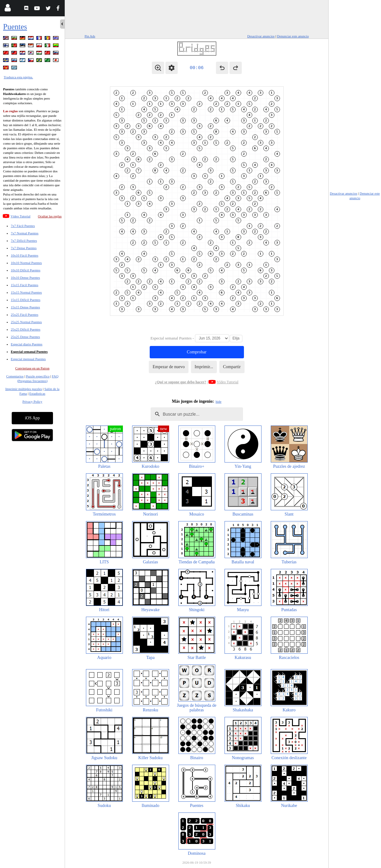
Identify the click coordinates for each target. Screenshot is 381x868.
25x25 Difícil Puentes (26, 329)
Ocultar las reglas (50, 216)
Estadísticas (37, 393)
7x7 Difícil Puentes (24, 241)
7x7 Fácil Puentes (23, 226)
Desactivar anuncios (261, 36)
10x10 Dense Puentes (25, 278)
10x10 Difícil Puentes (26, 270)
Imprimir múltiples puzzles (24, 389)
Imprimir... (204, 367)
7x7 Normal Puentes (25, 233)
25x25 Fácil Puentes (24, 315)
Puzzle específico (38, 376)
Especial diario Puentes (27, 344)
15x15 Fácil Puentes (24, 285)
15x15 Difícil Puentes (26, 300)
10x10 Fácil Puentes (24, 255)
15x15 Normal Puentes (26, 292)
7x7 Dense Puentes (24, 248)
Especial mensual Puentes (28, 359)
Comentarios (15, 376)
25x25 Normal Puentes (26, 322)
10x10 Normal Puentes (26, 263)
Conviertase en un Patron (32, 368)
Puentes (15, 27)
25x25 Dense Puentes (25, 337)
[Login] (8, 9)
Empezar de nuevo (168, 367)
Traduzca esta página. (18, 77)
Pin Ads (90, 36)
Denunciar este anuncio (293, 36)
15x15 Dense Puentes (25, 307)
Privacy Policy (32, 401)
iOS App (32, 418)
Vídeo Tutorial (20, 216)
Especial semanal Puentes (29, 352)
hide (219, 401)
